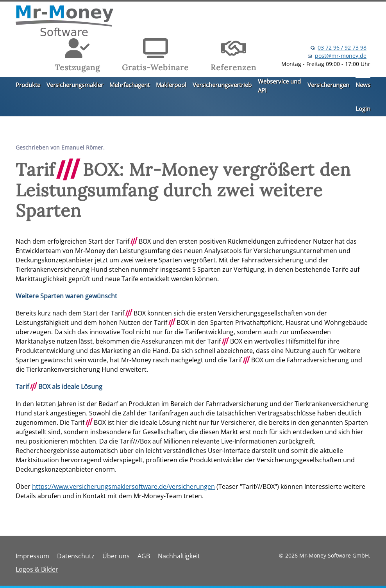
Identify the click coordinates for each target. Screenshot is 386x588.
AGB (144, 556)
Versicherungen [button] (328, 85)
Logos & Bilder (37, 569)
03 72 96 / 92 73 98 (342, 47)
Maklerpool (171, 85)
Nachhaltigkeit (179, 556)
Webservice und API (279, 86)
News (363, 85)
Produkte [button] (28, 85)
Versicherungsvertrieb (222, 85)
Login (363, 109)
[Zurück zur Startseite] (64, 22)
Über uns (116, 556)
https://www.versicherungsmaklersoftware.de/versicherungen (123, 486)
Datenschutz (76, 556)
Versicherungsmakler (75, 85)
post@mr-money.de (341, 56)
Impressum (32, 556)
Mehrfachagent (130, 85)
